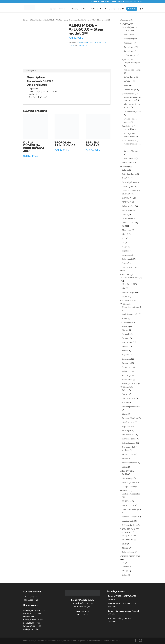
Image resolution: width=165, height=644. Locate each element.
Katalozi (94, 9)
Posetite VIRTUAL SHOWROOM (122, 596)
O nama (112, 9)
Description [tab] (31, 71)
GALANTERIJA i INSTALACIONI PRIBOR (46, 20)
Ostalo (84, 9)
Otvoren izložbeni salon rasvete (122, 604)
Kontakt (121, 9)
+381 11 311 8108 (98, 2)
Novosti (103, 9)
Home (26, 20)
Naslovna (52, 9)
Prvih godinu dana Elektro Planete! (123, 611)
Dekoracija (74, 9)
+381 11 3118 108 (30, 597)
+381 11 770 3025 (112, 2)
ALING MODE (82, 45)
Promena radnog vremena (120, 618)
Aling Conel (68, 20)
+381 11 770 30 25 (31, 600)
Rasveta (62, 9)
